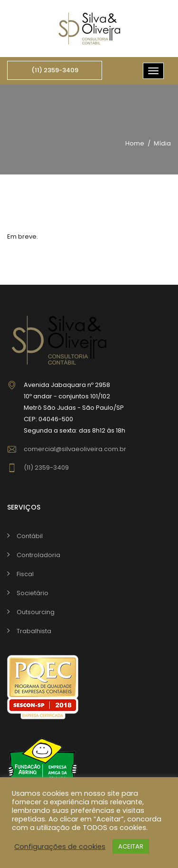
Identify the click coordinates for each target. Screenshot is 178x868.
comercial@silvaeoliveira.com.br (75, 449)
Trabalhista (34, 631)
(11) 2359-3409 (55, 70)
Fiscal (25, 574)
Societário (33, 593)
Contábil (30, 536)
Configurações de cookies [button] (60, 847)
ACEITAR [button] (131, 846)
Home (135, 143)
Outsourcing (36, 612)
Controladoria (38, 555)
